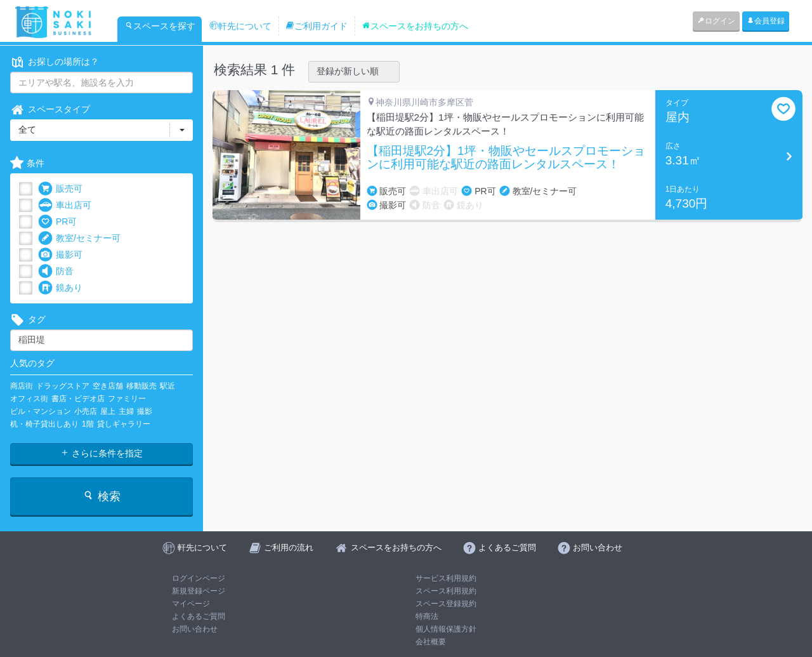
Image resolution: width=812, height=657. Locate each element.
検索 (101, 496)
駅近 (167, 386)
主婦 (126, 411)
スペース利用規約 (446, 591)
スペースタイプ (50, 109)
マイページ (191, 604)
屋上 (108, 411)
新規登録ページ (199, 591)
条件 (27, 163)
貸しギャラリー (124, 424)
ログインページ (199, 578)
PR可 (57, 222)
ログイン (716, 21)
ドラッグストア (63, 386)
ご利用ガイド (317, 26)
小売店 (86, 411)
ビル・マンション (41, 411)
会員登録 (766, 21)
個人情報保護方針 (446, 629)
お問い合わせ (195, 629)
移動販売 (141, 386)
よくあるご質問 (199, 616)
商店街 (22, 386)
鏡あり (60, 288)
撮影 (145, 411)
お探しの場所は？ (55, 62)
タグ (28, 320)
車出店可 (65, 205)
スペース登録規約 (446, 604)
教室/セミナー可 (79, 238)
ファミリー (127, 399)
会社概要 (431, 642)
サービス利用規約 (446, 578)
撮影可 (60, 255)
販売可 (60, 189)
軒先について (240, 26)
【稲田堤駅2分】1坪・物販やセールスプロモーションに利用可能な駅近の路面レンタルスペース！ (506, 158)
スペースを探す (160, 26)
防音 (56, 271)
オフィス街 (29, 399)
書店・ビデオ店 (78, 399)
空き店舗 (108, 386)
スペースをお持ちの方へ (415, 26)
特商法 (427, 616)
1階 (88, 424)
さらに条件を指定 (101, 453)
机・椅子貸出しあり (44, 424)
